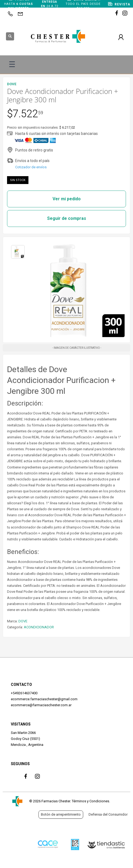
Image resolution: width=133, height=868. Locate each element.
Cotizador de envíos (31, 167)
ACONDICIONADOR (39, 627)
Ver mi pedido (67, 199)
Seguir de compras (67, 218)
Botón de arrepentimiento (61, 814)
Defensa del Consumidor (108, 814)
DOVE (23, 621)
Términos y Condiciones (90, 801)
